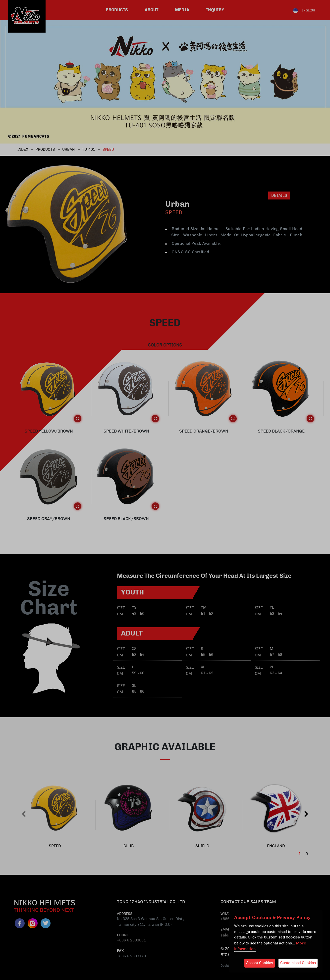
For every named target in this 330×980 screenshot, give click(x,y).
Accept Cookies (260, 963)
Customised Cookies (298, 963)
